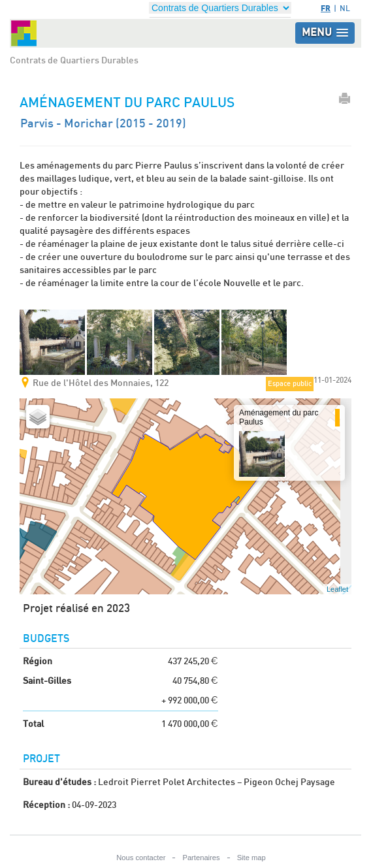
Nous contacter (141, 858)
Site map (251, 858)
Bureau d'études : (59, 782)
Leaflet (337, 589)
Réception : (46, 805)
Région (38, 662)
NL (345, 8)
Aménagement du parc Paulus (279, 417)
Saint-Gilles (47, 681)
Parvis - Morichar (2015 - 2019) (103, 124)
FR (326, 8)
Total (33, 724)
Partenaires (201, 858)
